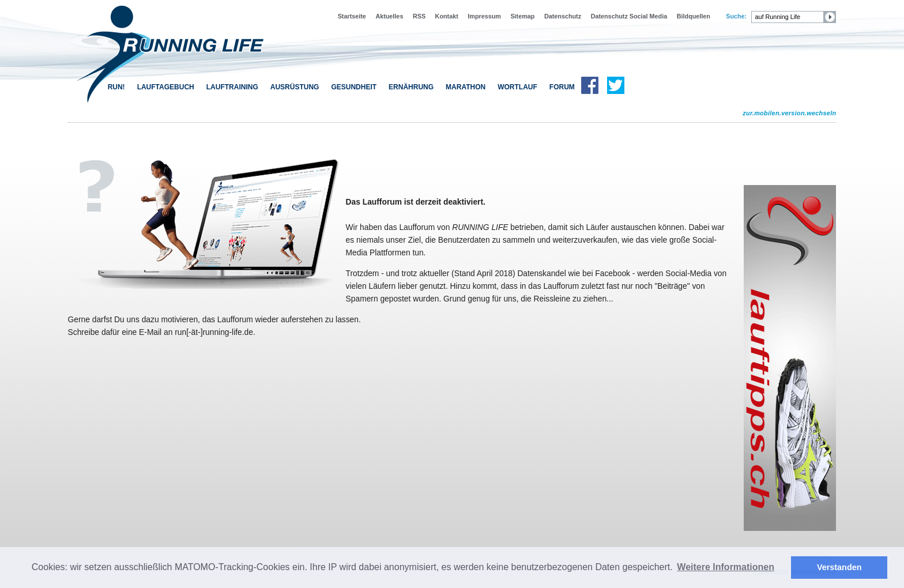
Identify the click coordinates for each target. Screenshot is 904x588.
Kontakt (447, 16)
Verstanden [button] (839, 567)
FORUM (562, 87)
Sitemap (522, 16)
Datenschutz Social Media (629, 16)
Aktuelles (389, 16)
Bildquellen (694, 16)
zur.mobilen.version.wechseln (789, 113)
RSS (419, 16)
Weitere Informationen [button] (726, 567)
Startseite (352, 16)
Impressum (484, 16)
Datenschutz (563, 16)
